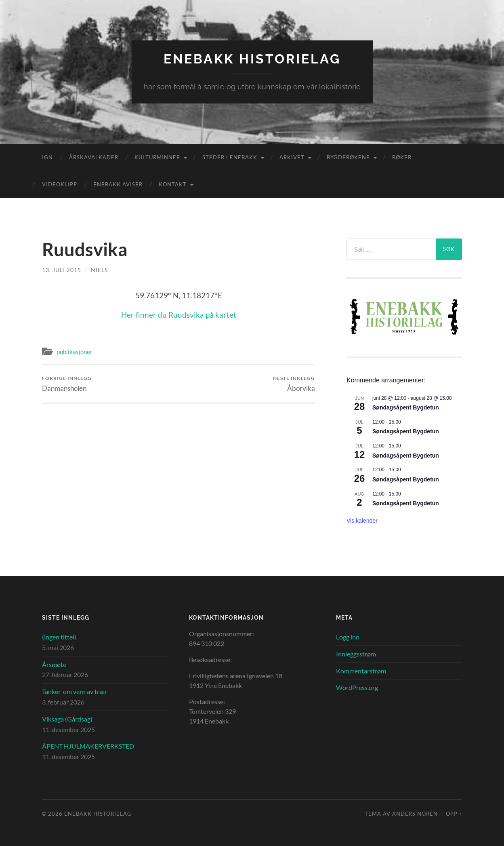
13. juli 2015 (62, 270)
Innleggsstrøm (356, 654)
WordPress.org (357, 687)
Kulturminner (157, 157)
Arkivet (292, 157)
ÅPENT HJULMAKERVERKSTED (88, 746)
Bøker (402, 157)
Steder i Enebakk (230, 157)
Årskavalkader (94, 157)
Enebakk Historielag (252, 59)
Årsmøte (54, 664)
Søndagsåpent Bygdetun (406, 407)
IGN (47, 157)
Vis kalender (362, 521)
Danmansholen (67, 384)
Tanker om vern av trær (75, 691)
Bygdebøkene (348, 157)
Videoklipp (60, 184)
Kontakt (173, 184)
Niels (99, 270)
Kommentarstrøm (361, 671)
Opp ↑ (454, 814)
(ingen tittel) (59, 637)
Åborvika (294, 384)
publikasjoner (75, 352)
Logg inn (348, 637)
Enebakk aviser (118, 184)
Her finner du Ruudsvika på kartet (179, 315)
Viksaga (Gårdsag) (67, 719)
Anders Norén (415, 814)
